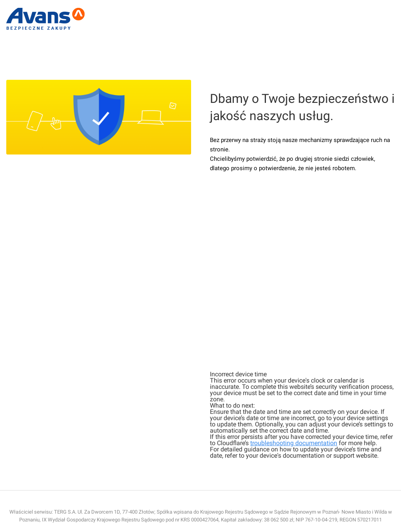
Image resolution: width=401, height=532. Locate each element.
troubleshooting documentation (294, 443)
